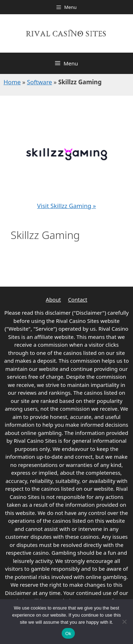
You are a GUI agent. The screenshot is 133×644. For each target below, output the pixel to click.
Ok (68, 634)
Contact (78, 299)
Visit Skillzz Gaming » (67, 206)
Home (12, 82)
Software (40, 82)
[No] (124, 622)
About (53, 299)
